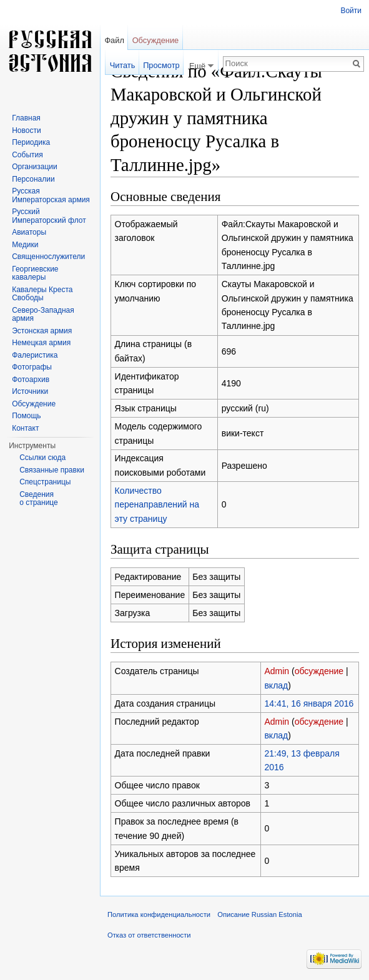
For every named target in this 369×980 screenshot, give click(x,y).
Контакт (25, 428)
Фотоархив (31, 380)
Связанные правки (52, 470)
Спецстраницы (45, 482)
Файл (114, 40)
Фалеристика (35, 355)
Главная (26, 118)
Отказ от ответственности (149, 935)
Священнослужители (48, 257)
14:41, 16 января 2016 (309, 703)
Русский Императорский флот (49, 216)
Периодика (31, 142)
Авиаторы (29, 232)
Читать (123, 65)
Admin (277, 671)
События (27, 155)
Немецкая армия (41, 343)
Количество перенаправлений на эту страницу (157, 505)
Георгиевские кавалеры (35, 273)
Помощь (26, 416)
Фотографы (32, 367)
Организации (35, 167)
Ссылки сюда (42, 458)
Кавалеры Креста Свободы (42, 294)
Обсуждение (156, 40)
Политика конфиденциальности (159, 914)
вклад (276, 685)
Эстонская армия (42, 331)
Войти (351, 11)
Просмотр (161, 65)
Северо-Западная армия (43, 315)
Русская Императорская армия (51, 195)
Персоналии (33, 179)
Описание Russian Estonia (259, 914)
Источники (30, 391)
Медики (25, 245)
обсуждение (319, 671)
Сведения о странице (39, 499)
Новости (26, 130)
